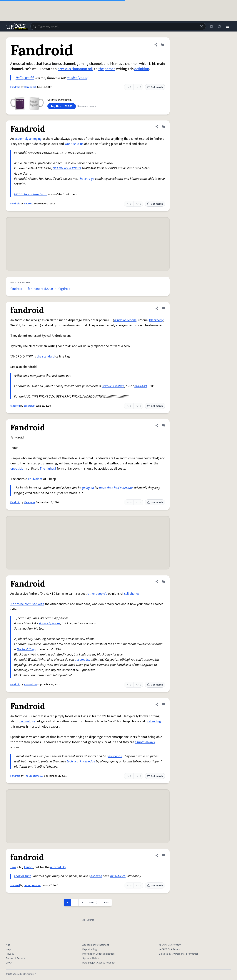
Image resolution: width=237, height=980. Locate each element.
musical (73, 78)
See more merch (87, 106)
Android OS (58, 867)
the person (107, 69)
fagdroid (64, 289)
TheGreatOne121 (34, 776)
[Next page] (94, 903)
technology (27, 721)
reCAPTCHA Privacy (170, 945)
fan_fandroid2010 (40, 289)
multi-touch (118, 876)
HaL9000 (29, 204)
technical (73, 761)
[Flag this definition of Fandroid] (162, 45)
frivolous (108, 386)
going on (88, 488)
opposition (18, 469)
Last (107, 903)
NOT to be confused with (31, 194)
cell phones (132, 594)
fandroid (16, 289)
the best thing (26, 649)
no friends (115, 756)
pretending (153, 721)
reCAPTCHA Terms (169, 949)
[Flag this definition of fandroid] (163, 308)
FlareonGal (30, 87)
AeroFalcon (30, 685)
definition (142, 69)
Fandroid (15, 87)
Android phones (50, 623)
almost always (145, 742)
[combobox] (118, 26)
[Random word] (201, 26)
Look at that (22, 876)
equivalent (35, 479)
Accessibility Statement (96, 945)
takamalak (29, 406)
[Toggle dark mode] (220, 26)
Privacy (10, 954)
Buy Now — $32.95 (62, 106)
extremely (21, 139)
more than (106, 488)
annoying (35, 139)
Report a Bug (90, 949)
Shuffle (88, 920)
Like (13, 867)
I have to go (86, 179)
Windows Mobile (125, 320)
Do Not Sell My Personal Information (179, 954)
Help (8, 949)
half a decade (123, 488)
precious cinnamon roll (75, 69)
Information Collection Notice (99, 954)
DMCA (9, 963)
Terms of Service (16, 958)
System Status (91, 958)
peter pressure (32, 885)
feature (119, 386)
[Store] (211, 26)
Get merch (155, 87)
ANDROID (141, 386)
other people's (97, 594)
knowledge (88, 761)
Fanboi (29, 867)
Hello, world (25, 78)
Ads (8, 945)
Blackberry (156, 320)
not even (96, 876)
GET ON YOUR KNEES (67, 168)
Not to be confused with (27, 604)
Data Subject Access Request (99, 963)
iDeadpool (30, 502)
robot (83, 78)
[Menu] (228, 26)
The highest (48, 469)
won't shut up (74, 144)
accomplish (82, 660)
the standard (46, 356)
